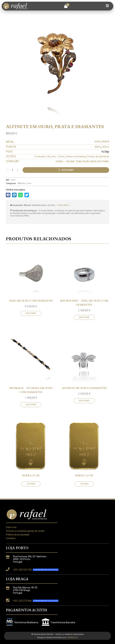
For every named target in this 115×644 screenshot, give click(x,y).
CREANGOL (73, 637)
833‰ (106, 147)
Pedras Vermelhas (76, 156)
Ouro (29, 183)
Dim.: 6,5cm (58, 156)
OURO (97, 142)
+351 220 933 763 (22, 570)
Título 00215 (63, 205)
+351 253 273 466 (22, 601)
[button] (67, 6)
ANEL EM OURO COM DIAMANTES (31, 466)
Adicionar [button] (31, 478)
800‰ (98, 147)
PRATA (105, 142)
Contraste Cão (43, 156)
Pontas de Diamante (98, 156)
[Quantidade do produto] (13, 170)
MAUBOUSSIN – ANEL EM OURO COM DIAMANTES (84, 468)
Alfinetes (22, 183)
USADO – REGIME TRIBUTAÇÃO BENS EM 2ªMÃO (82, 162)
